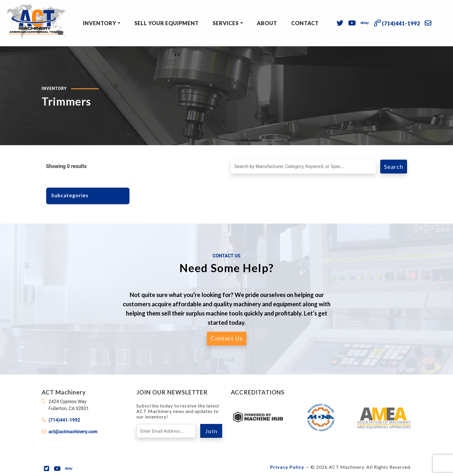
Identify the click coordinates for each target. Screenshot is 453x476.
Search (394, 167)
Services (226, 23)
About (267, 23)
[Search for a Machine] (303, 167)
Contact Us (227, 338)
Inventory (100, 23)
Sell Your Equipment (167, 23)
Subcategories (73, 195)
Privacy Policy (287, 467)
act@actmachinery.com (73, 432)
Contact (305, 23)
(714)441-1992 (64, 420)
